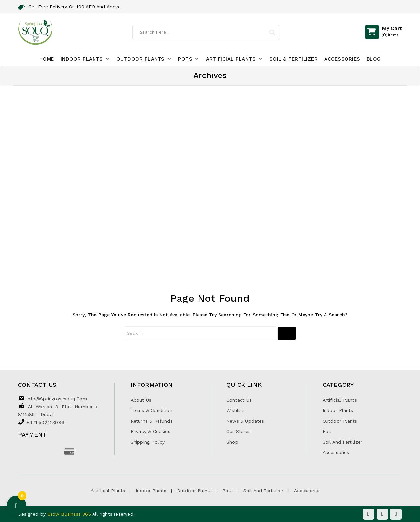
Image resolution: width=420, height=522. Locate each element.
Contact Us (239, 400)
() (392, 32)
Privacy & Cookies (150, 431)
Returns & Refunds (152, 421)
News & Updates (245, 421)
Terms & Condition (151, 410)
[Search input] (201, 32)
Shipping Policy (148, 442)
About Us (141, 400)
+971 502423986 (45, 422)
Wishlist (235, 410)
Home (47, 59)
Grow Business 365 (70, 514)
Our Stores (239, 431)
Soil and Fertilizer (343, 442)
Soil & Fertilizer (294, 59)
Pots (189, 59)
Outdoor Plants (144, 59)
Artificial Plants (234, 59)
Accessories (342, 59)
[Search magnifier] (271, 32)
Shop (232, 442)
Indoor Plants (85, 59)
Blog (374, 59)
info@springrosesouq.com (57, 399)
